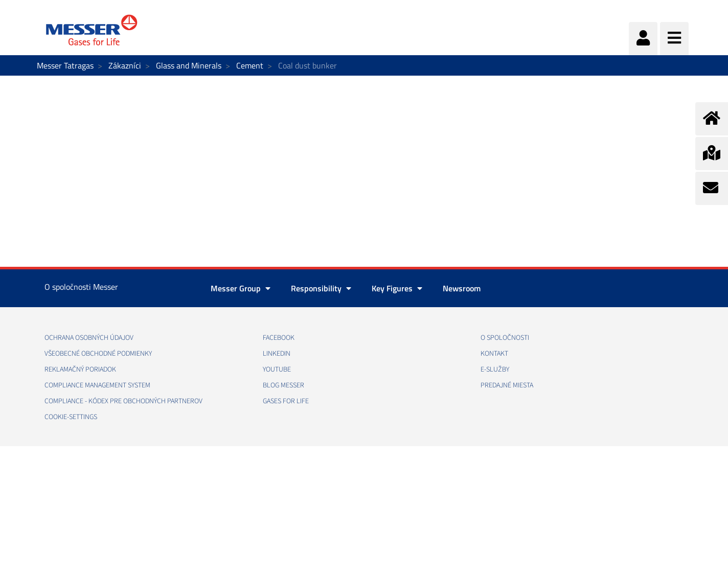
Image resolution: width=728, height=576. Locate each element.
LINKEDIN (277, 354)
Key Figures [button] (397, 288)
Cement (250, 65)
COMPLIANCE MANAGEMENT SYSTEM (97, 385)
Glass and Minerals (189, 65)
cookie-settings (71, 417)
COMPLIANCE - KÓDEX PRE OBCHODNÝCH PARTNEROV (123, 401)
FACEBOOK (279, 338)
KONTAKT (494, 354)
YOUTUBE (277, 370)
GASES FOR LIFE (286, 401)
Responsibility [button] (321, 288)
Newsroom (462, 288)
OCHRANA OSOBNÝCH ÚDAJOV (89, 338)
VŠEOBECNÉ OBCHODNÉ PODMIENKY (98, 354)
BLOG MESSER (283, 385)
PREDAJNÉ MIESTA (507, 385)
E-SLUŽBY (495, 370)
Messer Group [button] (241, 288)
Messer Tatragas (65, 65)
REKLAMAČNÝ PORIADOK (80, 370)
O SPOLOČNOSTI (505, 338)
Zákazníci (125, 65)
